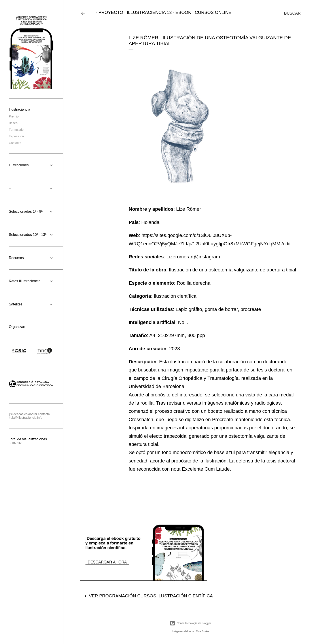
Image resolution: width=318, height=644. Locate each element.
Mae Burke (202, 631)
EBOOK (181, 12)
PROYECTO (108, 12)
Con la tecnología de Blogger (190, 623)
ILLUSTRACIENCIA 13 (147, 12)
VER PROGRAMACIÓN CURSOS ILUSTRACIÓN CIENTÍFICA (151, 596)
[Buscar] (292, 13)
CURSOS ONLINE (211, 12)
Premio (14, 116)
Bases (13, 123)
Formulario (16, 130)
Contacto (15, 143)
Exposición (16, 136)
